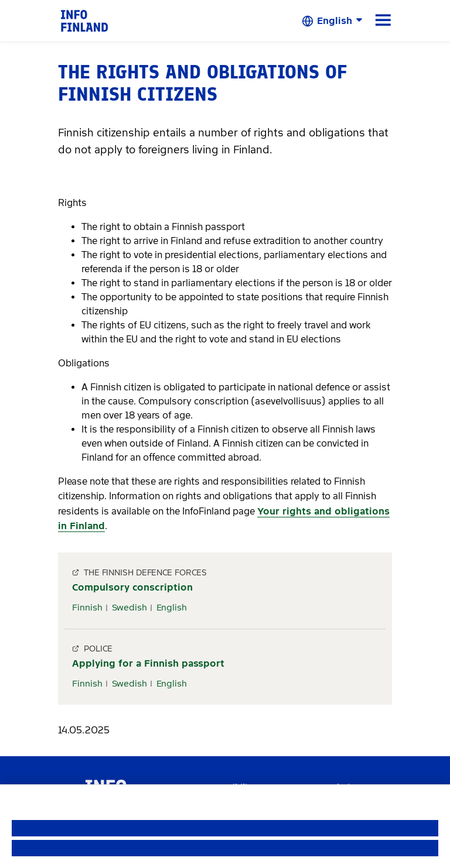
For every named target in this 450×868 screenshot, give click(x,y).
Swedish (129, 608)
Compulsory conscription (132, 587)
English (172, 608)
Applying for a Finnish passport (148, 663)
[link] (84, 20)
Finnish (87, 608)
